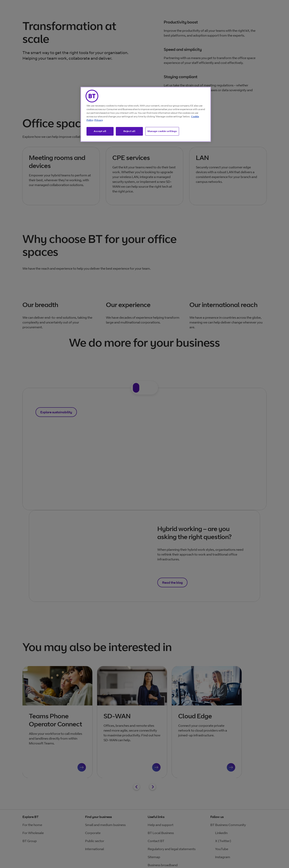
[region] (146, 114)
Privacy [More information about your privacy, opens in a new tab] (99, 120)
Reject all (129, 131)
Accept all (100, 131)
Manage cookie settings (162, 131)
